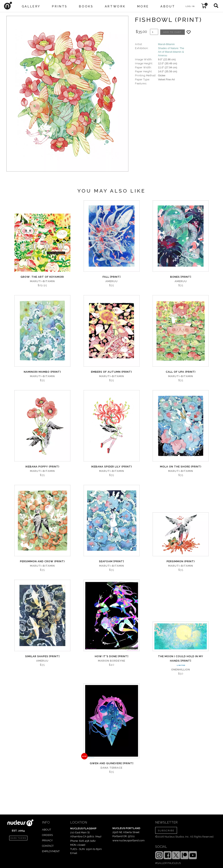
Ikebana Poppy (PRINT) (42, 467)
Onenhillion (181, 670)
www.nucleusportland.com (128, 840)
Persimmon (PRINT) (181, 561)
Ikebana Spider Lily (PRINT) (112, 467)
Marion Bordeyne (112, 661)
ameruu (111, 281)
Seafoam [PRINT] (111, 561)
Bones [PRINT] (181, 277)
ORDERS (47, 835)
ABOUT (46, 830)
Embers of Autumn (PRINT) (111, 372)
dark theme (18, 838)
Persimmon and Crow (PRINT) (42, 561)
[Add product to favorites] (189, 32)
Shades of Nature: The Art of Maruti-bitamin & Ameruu (171, 52)
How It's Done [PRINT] (112, 656)
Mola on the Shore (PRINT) (181, 467)
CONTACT (48, 846)
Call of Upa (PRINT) (181, 372)
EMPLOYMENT (51, 851)
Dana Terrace (111, 768)
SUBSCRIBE (166, 831)
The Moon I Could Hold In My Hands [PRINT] (181, 659)
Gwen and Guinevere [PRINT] (112, 763)
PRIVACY (47, 840)
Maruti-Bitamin (166, 44)
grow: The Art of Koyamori (42, 277)
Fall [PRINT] (112, 277)
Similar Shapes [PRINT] (42, 656)
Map (98, 837)
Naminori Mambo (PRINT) (42, 372)
